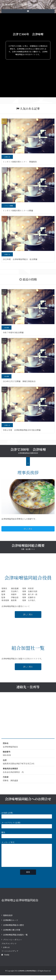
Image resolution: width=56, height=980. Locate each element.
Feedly (5, 959)
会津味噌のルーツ (11, 925)
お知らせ (6, 952)
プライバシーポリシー (13, 944)
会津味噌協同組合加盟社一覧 (15, 939)
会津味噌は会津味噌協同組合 (20, 4)
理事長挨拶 (8, 920)
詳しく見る (28, 529)
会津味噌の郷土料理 (12, 935)
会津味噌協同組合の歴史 (13, 930)
